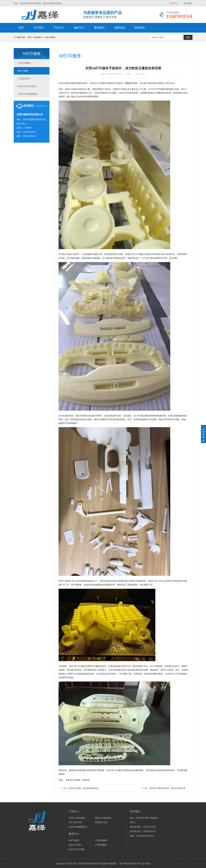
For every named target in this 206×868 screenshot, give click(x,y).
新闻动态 (120, 28)
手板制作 (86, 780)
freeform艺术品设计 (27, 86)
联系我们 (188, 3)
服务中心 (79, 28)
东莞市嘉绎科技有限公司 (90, 864)
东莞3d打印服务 (73, 780)
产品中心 (174, 3)
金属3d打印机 (101, 822)
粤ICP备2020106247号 (130, 864)
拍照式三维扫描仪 (103, 818)
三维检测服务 (101, 845)
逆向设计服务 (75, 845)
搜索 (188, 37)
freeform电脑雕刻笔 (78, 827)
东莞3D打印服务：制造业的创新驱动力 (83, 788)
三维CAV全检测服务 (27, 94)
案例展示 (99, 28)
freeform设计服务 (77, 849)
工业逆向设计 (24, 78)
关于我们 (39, 28)
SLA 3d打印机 (75, 822)
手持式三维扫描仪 (77, 818)
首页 (21, 28)
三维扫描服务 (24, 63)
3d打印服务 (50, 37)
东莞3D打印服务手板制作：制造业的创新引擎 (167, 788)
